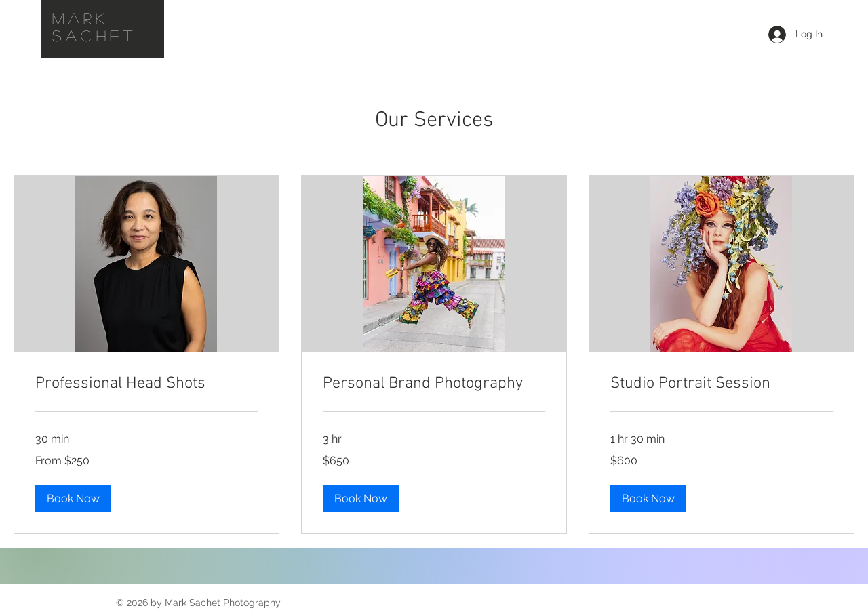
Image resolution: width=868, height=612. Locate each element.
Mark (85, 18)
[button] (73, 499)
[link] (146, 384)
